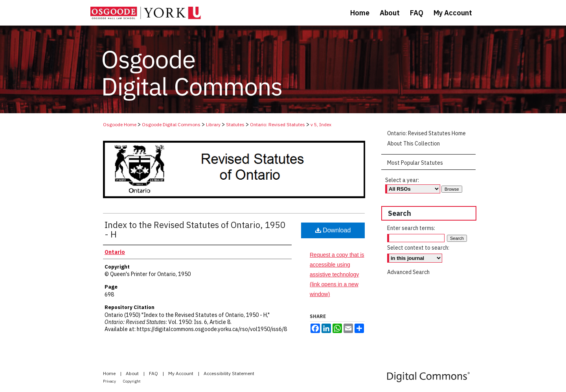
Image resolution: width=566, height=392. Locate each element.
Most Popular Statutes (415, 163)
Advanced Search (408, 272)
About (133, 373)
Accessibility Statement (229, 373)
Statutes (235, 124)
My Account (181, 373)
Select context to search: (418, 248)
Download (333, 230)
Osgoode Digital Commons (171, 124)
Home (110, 373)
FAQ (154, 373)
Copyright (132, 381)
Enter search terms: (411, 228)
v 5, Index (321, 124)
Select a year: (402, 180)
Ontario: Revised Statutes (277, 124)
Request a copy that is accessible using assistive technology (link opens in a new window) (337, 275)
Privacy (110, 381)
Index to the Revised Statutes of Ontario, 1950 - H (195, 229)
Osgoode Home (120, 124)
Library (213, 124)
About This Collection (413, 144)
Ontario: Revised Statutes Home (426, 133)
